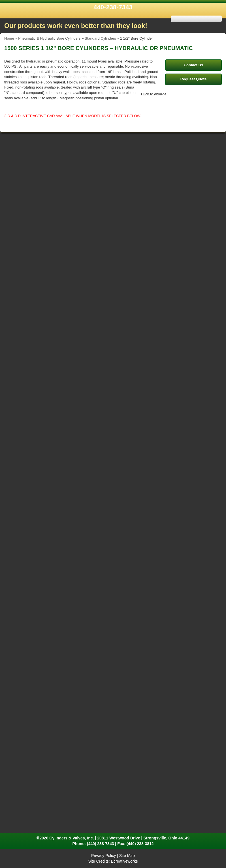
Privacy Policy (104, 856)
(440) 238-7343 (101, 844)
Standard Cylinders (100, 38)
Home (9, 38)
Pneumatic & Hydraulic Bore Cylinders (49, 38)
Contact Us (194, 65)
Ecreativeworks (124, 861)
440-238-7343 (113, 7)
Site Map (127, 856)
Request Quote (193, 79)
